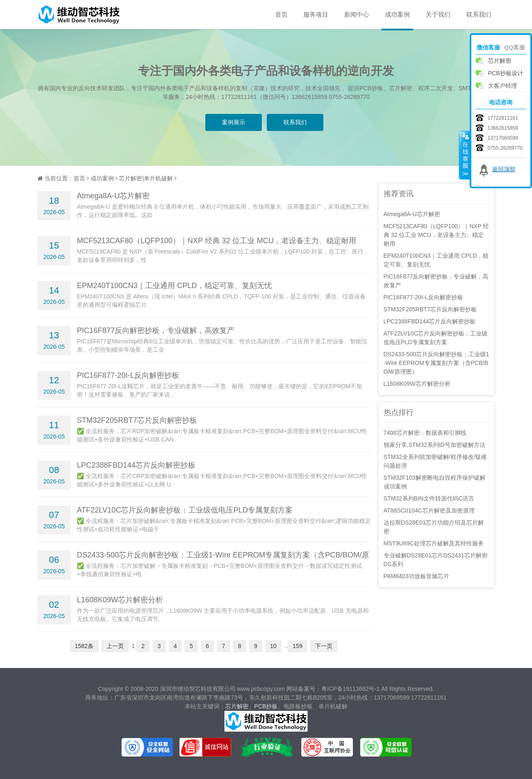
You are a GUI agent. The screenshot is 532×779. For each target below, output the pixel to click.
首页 (281, 14)
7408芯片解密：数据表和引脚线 (425, 433)
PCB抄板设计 (506, 73)
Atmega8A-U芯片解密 (113, 196)
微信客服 (488, 47)
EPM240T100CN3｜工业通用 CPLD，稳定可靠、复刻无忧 (174, 286)
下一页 (324, 646)
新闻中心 (357, 14)
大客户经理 (502, 86)
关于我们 (438, 14)
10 (273, 646)
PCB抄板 (266, 706)
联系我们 (479, 14)
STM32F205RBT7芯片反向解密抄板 (137, 420)
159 (297, 646)
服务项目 (316, 14)
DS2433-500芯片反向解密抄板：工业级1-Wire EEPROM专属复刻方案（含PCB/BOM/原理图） (436, 363)
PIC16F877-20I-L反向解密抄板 (128, 375)
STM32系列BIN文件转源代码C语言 (429, 498)
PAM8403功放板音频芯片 (416, 576)
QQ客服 (515, 47)
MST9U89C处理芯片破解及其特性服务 (434, 543)
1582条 (84, 646)
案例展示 (234, 122)
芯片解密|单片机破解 (146, 178)
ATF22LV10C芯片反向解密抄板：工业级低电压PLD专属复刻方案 (185, 510)
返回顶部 (504, 169)
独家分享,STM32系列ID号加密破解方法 (435, 445)
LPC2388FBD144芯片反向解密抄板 (136, 465)
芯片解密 (237, 706)
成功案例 (397, 14)
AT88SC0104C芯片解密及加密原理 (429, 510)
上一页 (115, 646)
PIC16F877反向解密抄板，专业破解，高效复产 (156, 330)
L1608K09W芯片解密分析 (120, 600)
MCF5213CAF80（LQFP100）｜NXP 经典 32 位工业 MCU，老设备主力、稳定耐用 (217, 241)
